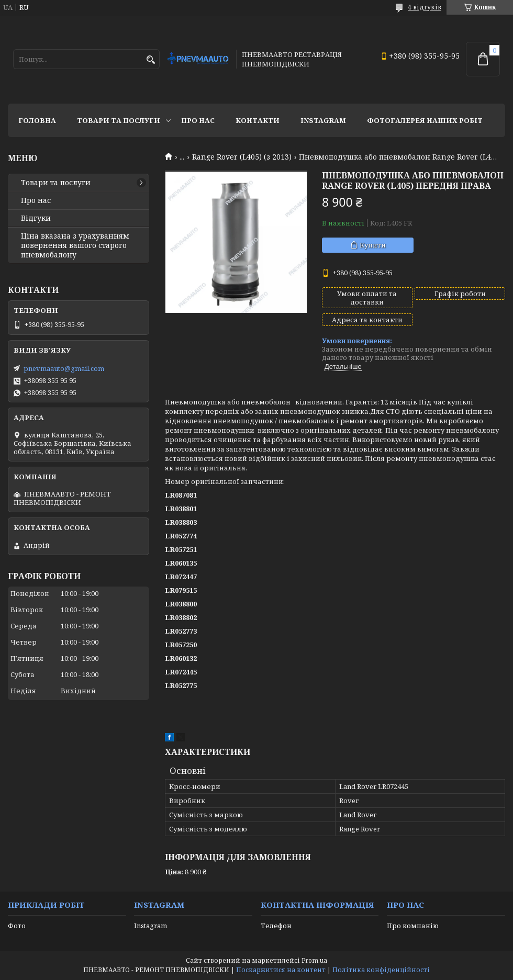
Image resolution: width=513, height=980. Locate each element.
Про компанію (413, 926)
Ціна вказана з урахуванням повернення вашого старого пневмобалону (75, 245)
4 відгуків (425, 7)
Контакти (258, 120)
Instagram (323, 120)
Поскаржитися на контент (281, 970)
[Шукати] (150, 60)
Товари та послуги (119, 120)
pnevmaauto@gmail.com (64, 368)
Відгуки (36, 218)
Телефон (276, 926)
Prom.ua (314, 960)
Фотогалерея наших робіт (425, 120)
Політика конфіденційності (381, 970)
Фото (17, 926)
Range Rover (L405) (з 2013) (242, 157)
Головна (37, 120)
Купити (373, 245)
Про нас (198, 120)
